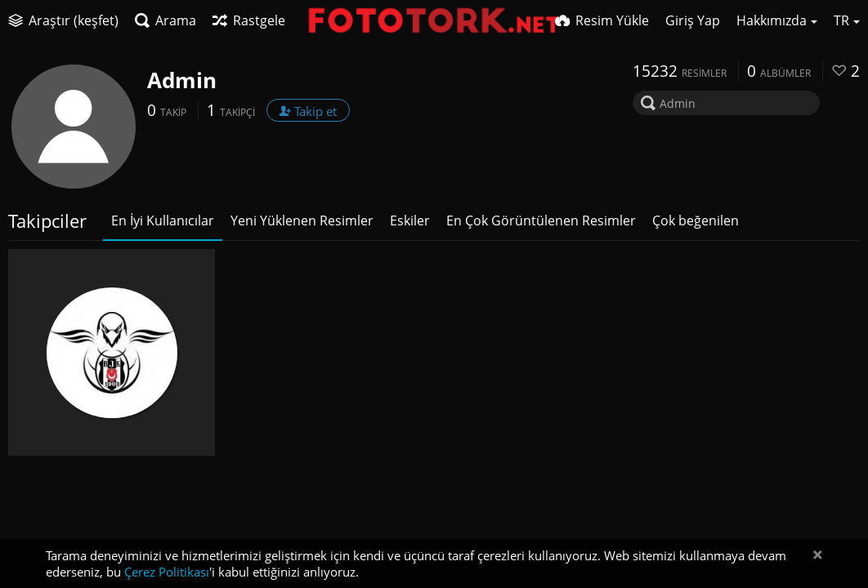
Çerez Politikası (167, 572)
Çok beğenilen (696, 220)
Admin (182, 80)
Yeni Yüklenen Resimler (302, 220)
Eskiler (410, 220)
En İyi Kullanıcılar (163, 220)
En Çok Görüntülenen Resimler (541, 220)
